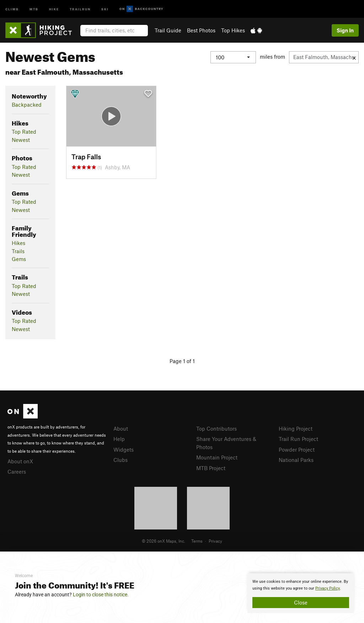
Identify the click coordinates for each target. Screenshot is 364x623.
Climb (12, 9)
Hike (54, 9)
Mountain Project (217, 457)
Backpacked (27, 105)
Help (119, 439)
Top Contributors (216, 428)
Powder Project (297, 449)
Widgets (124, 449)
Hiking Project (296, 428)
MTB (34, 9)
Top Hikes (233, 30)
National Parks (296, 460)
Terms (197, 541)
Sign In (345, 30)
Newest (21, 140)
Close (301, 602)
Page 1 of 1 (182, 361)
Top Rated (24, 132)
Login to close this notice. (101, 595)
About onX (20, 461)
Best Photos (201, 30)
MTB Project (211, 468)
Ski (105, 9)
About (121, 428)
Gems (19, 259)
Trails (18, 251)
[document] (301, 593)
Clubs (121, 460)
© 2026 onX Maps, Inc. (164, 541)
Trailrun (80, 9)
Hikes (18, 243)
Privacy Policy (328, 588)
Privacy (215, 541)
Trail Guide (168, 30)
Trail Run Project (298, 439)
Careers (17, 472)
